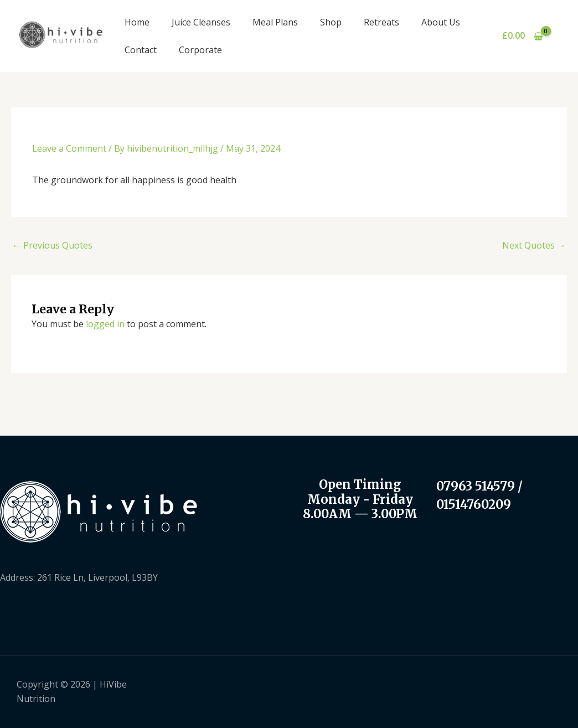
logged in (105, 324)
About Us (441, 22)
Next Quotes (534, 245)
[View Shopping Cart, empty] (522, 36)
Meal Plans (275, 22)
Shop (331, 22)
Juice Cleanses (201, 22)
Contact (141, 50)
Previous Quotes (52, 245)
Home (137, 22)
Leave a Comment (69, 148)
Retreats (381, 22)
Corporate (200, 50)
